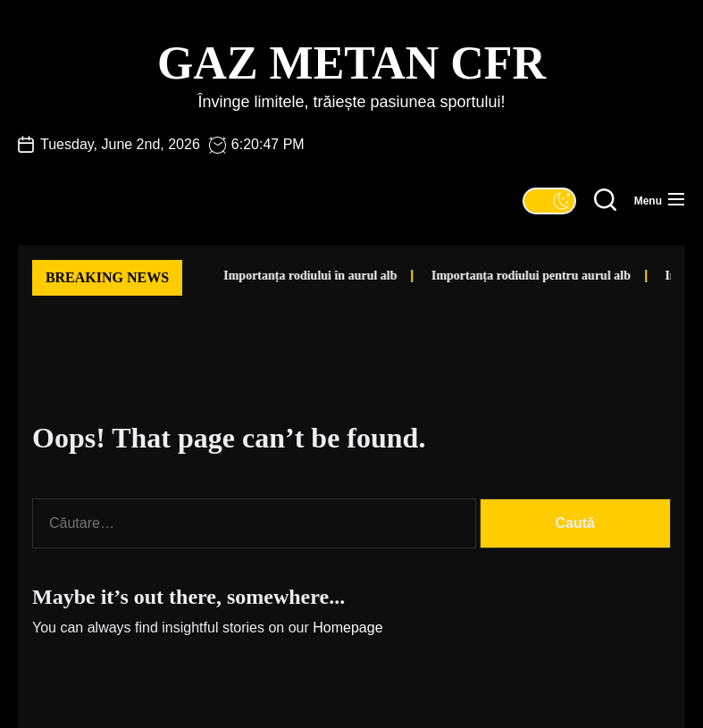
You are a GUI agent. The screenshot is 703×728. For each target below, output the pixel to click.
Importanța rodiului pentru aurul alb (509, 276)
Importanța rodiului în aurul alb (288, 276)
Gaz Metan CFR (351, 63)
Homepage (347, 628)
